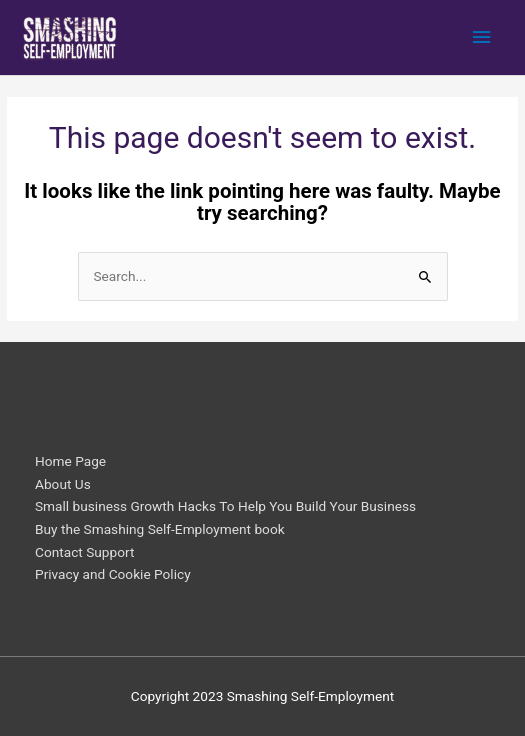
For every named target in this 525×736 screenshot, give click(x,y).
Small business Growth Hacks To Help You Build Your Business (225, 506)
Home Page (70, 461)
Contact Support (84, 552)
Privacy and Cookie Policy (113, 574)
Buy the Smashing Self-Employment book (160, 529)
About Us (63, 484)
